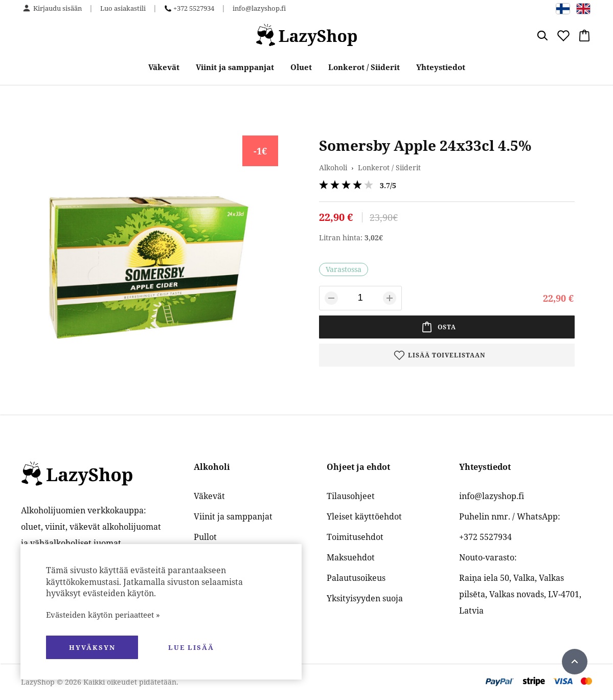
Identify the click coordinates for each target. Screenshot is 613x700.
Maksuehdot (351, 557)
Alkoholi (333, 167)
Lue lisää (191, 647)
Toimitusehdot (355, 537)
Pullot (205, 537)
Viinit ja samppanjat (235, 67)
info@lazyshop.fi (259, 8)
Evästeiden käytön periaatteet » (103, 615)
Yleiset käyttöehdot (364, 516)
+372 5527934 (194, 8)
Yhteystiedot (441, 67)
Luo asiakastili (123, 8)
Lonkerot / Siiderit (364, 67)
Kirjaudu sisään (58, 8)
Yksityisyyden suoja (365, 598)
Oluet (301, 67)
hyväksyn (92, 647)
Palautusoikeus (356, 578)
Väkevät (164, 67)
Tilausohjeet (351, 496)
